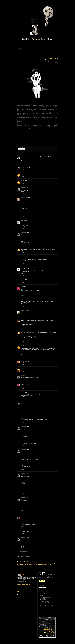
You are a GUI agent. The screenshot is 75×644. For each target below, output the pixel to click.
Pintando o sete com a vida (46, 597)
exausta (42, 594)
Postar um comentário (23, 552)
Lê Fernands (23, 166)
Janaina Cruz (23, 331)
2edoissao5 (23, 267)
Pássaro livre (43, 598)
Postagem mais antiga (53, 554)
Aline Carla (23, 220)
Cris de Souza (23, 383)
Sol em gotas (43, 611)
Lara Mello (23, 173)
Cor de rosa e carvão (44, 602)
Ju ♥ (21, 376)
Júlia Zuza (23, 319)
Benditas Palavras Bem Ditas (44, 575)
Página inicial (38, 554)
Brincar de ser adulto (44, 607)
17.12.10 (22, 263)
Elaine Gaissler (24, 311)
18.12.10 (22, 379)
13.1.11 (22, 549)
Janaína (22, 368)
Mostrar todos (56, 614)
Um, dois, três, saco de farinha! (47, 610)
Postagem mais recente (22, 554)
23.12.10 (22, 533)
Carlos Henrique (24, 197)
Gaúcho (22, 155)
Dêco (22, 360)
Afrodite (22, 286)
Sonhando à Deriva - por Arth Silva (47, 606)
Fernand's (53, 575)
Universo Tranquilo (25, 248)
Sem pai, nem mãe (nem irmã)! (46, 603)
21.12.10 (22, 526)
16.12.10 (22, 162)
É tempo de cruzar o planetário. (25, 48)
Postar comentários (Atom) (26, 556)
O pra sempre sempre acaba (46, 593)
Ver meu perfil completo (22, 581)
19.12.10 (22, 422)
